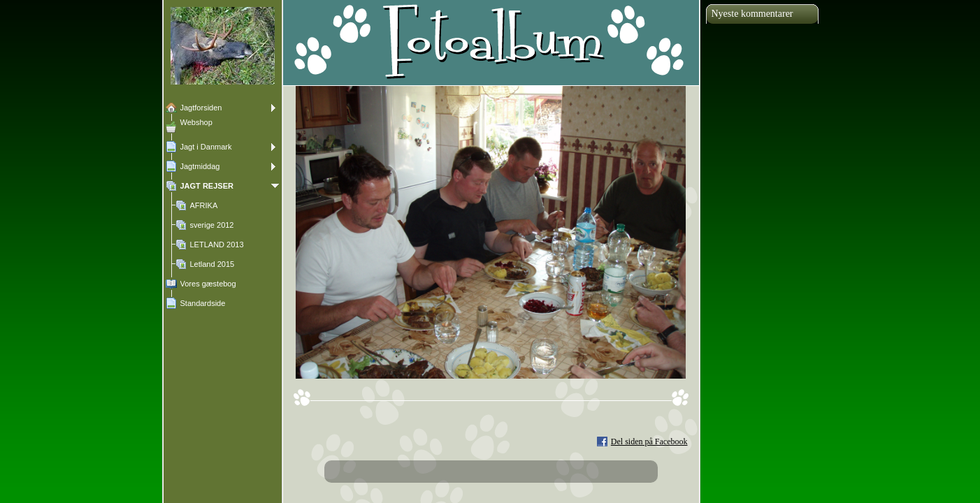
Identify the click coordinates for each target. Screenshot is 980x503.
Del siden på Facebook (649, 442)
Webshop (196, 122)
